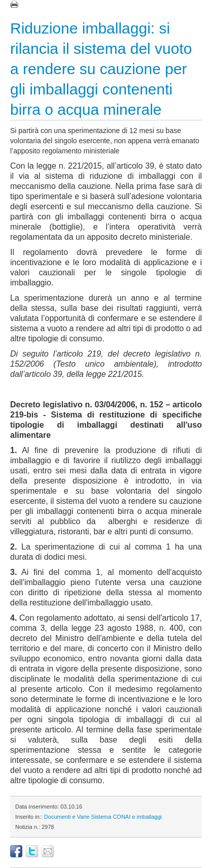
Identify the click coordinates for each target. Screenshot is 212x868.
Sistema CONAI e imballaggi (127, 817)
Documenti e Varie (67, 817)
